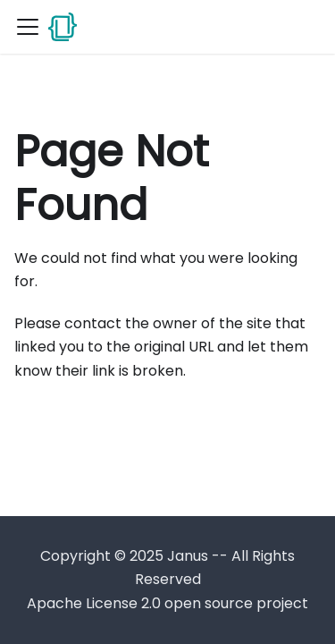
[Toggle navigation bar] (28, 27)
